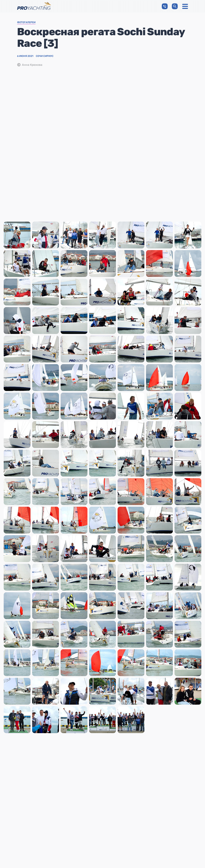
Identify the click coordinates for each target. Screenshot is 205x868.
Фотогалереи (26, 22)
